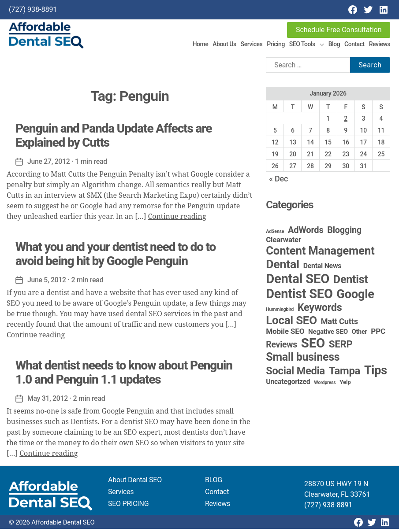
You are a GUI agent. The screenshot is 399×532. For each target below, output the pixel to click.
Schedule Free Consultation (339, 30)
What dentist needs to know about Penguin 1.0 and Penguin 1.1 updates (124, 375)
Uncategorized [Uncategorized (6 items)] (288, 385)
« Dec (278, 182)
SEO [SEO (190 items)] (313, 346)
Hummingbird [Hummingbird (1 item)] (280, 312)
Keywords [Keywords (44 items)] (320, 310)
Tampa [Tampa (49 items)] (345, 374)
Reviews (380, 45)
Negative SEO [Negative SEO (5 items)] (328, 335)
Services (252, 45)
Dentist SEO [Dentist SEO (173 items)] (299, 297)
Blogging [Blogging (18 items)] (344, 233)
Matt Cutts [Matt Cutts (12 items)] (339, 324)
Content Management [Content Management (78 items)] (320, 254)
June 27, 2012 (49, 164)
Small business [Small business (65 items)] (303, 360)
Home (201, 45)
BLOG (214, 483)
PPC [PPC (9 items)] (378, 334)
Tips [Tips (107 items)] (376, 373)
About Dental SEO (135, 483)
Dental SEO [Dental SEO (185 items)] (298, 282)
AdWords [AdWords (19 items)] (306, 233)
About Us (224, 45)
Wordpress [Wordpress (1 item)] (325, 386)
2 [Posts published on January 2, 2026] (346, 122)
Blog (334, 45)
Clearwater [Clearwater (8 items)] (283, 243)
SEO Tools (302, 45)
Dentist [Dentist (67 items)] (351, 283)
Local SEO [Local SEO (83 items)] (291, 323)
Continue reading (177, 220)
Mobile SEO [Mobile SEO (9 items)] (285, 334)
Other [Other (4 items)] (360, 335)
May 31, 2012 (48, 401)
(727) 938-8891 (33, 9)
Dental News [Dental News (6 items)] (323, 269)
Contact (354, 45)
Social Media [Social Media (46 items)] (295, 374)
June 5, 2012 (47, 283)
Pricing (276, 45)
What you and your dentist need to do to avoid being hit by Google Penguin (116, 257)
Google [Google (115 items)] (355, 297)
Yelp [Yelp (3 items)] (345, 385)
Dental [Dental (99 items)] (283, 267)
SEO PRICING (128, 507)
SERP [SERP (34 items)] (341, 347)
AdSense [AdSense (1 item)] (275, 235)
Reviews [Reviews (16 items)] (282, 348)
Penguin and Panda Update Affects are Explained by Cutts (114, 139)
